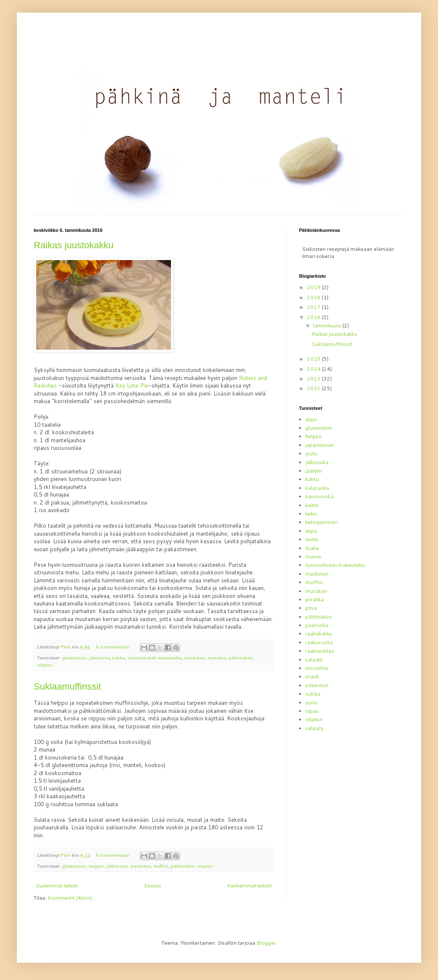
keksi (311, 514)
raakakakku (319, 633)
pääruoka (317, 625)
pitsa (311, 608)
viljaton (45, 665)
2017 (314, 307)
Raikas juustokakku (74, 245)
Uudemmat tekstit (57, 886)
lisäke (312, 548)
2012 (314, 388)
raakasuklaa (320, 651)
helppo (96, 866)
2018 (314, 297)
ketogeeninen (322, 522)
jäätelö (314, 471)
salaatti (314, 660)
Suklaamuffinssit (67, 687)
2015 (314, 359)
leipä (311, 531)
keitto (312, 505)
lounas (313, 556)
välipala (314, 728)
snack (312, 676)
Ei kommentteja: (114, 647)
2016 (314, 317)
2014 (314, 369)
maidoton (195, 657)
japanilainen (320, 445)
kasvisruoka (319, 496)
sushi (311, 702)
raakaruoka (319, 642)
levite (312, 539)
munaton (217, 657)
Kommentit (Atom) (70, 898)
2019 (314, 287)
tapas (312, 711)
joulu (311, 453)
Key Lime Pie (132, 385)
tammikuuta (328, 325)
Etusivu (153, 886)
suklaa (313, 694)
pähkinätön (241, 657)
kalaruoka (317, 488)
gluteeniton (74, 657)
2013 (314, 378)
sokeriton (317, 685)
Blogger (266, 943)
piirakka (315, 599)
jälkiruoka (99, 657)
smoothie (317, 668)
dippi (311, 419)
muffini (161, 866)
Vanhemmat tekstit (249, 886)
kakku (119, 657)
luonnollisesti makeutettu (155, 657)
